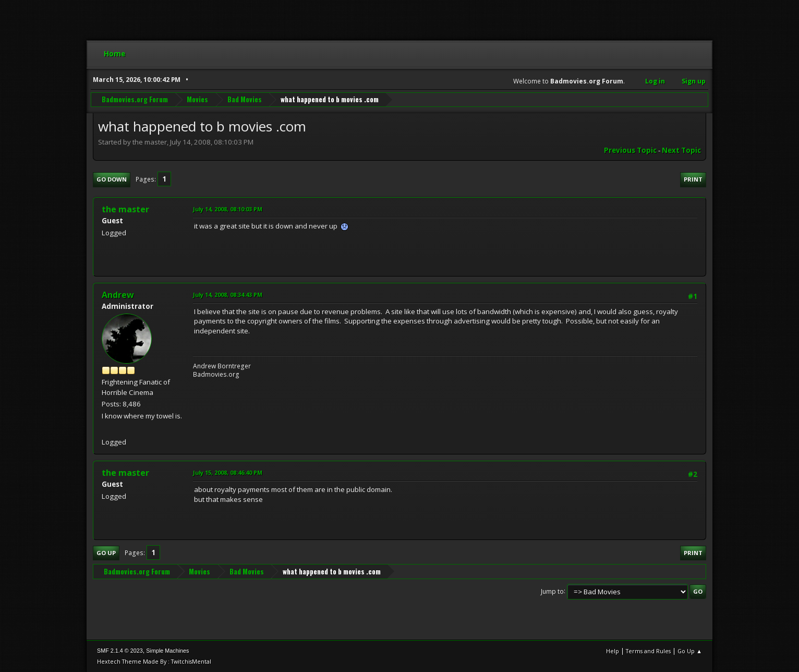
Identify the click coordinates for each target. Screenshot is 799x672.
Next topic (681, 150)
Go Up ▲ (690, 651)
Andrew (118, 295)
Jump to (552, 591)
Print (693, 179)
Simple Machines (167, 651)
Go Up (106, 553)
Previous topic (630, 150)
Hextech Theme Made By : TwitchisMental (154, 661)
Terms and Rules (648, 651)
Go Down (112, 179)
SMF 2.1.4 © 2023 (120, 651)
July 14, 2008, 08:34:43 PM (228, 295)
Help (613, 651)
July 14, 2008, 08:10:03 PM (228, 209)
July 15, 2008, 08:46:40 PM (228, 472)
